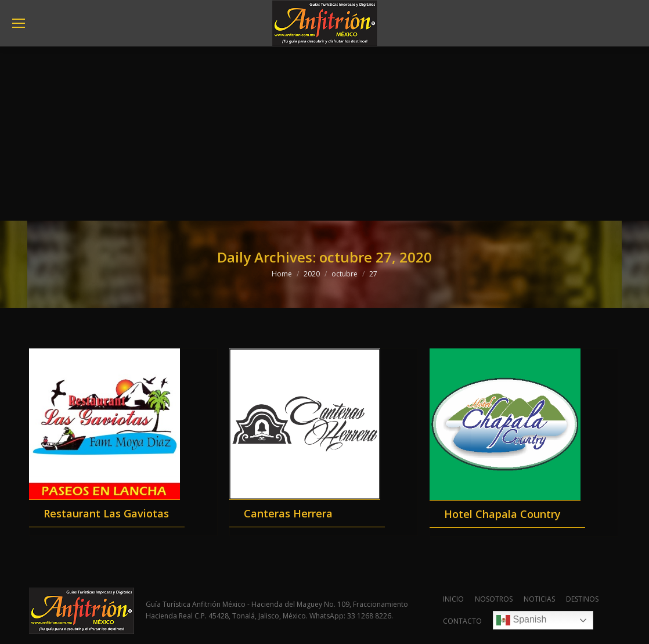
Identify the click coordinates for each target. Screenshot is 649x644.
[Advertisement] (324, 134)
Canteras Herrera (288, 513)
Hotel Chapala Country (502, 514)
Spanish (521, 620)
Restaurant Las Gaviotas (106, 513)
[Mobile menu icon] (19, 23)
